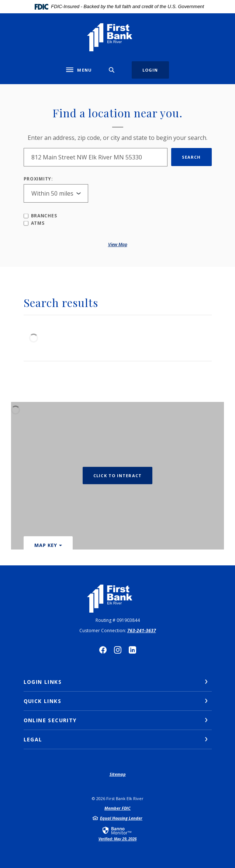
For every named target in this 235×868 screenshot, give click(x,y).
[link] (118, 833)
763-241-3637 (142, 631)
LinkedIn (132, 650)
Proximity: (38, 179)
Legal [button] (33, 739)
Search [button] (191, 157)
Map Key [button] (46, 545)
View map (118, 244)
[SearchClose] (112, 70)
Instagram (118, 650)
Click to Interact (117, 476)
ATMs (34, 223)
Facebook (103, 650)
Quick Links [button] (42, 701)
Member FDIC (117, 808)
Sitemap (118, 774)
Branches (40, 216)
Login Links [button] (43, 682)
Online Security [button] (50, 720)
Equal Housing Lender (121, 818)
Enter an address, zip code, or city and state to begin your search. (117, 138)
